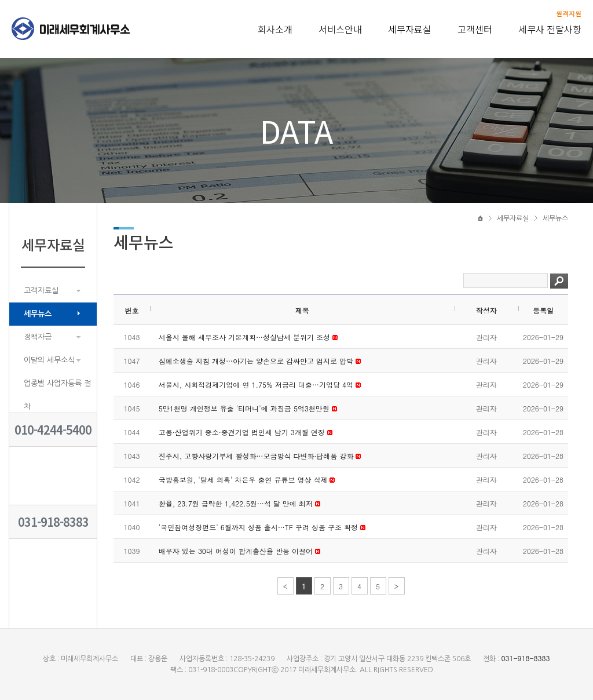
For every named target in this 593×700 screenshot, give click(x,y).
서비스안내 (340, 29)
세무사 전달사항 (550, 29)
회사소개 (275, 29)
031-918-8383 (53, 522)
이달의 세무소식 (49, 360)
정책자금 (38, 337)
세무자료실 (410, 29)
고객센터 (475, 29)
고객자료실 (41, 291)
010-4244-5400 (53, 430)
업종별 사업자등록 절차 (57, 395)
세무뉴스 (38, 314)
